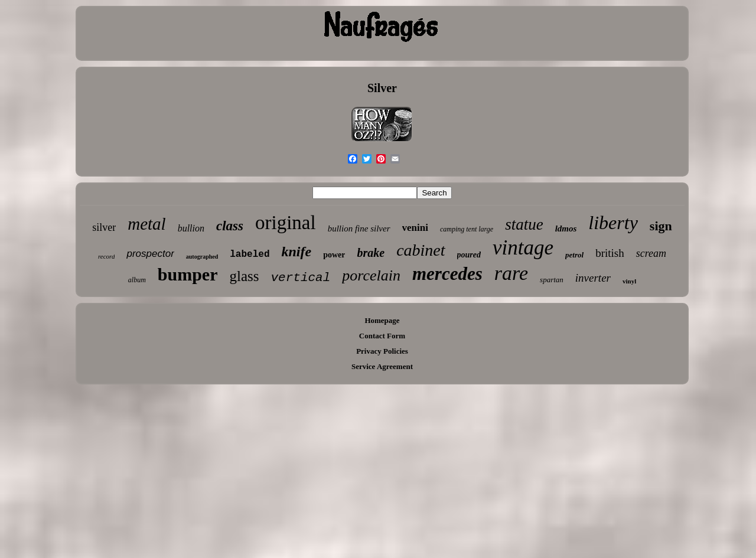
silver (104, 227)
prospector (150, 254)
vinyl (629, 281)
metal (146, 224)
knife (296, 252)
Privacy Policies (382, 351)
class (230, 226)
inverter (593, 278)
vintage (523, 248)
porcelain (371, 275)
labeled (250, 254)
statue (524, 224)
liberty (613, 223)
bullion (191, 228)
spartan (552, 280)
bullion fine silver (359, 229)
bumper (188, 274)
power (334, 255)
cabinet (421, 250)
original (286, 223)
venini (415, 228)
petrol (574, 255)
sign (661, 226)
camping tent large (467, 229)
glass (244, 276)
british (610, 253)
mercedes (447, 274)
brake (371, 253)
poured (469, 255)
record (107, 256)
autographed (202, 257)
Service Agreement (382, 366)
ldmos (566, 229)
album (137, 280)
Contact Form (382, 336)
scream (651, 253)
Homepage (382, 320)
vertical (300, 278)
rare (511, 273)
